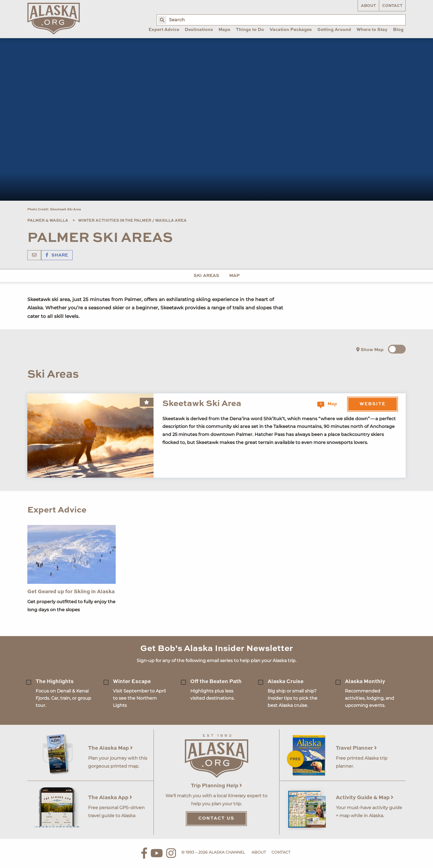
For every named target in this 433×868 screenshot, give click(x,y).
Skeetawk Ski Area (202, 404)
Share (57, 255)
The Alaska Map (110, 748)
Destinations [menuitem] (199, 30)
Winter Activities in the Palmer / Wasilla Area (132, 221)
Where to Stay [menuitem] (372, 30)
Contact (392, 6)
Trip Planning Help (216, 786)
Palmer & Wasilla (48, 221)
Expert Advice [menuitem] (164, 30)
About (368, 6)
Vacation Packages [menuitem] (291, 30)
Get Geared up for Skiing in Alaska (71, 592)
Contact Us (216, 819)
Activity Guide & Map (365, 798)
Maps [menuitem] (224, 30)
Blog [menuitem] (398, 30)
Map (234, 276)
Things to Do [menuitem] (250, 30)
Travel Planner (356, 748)
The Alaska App (110, 798)
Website (373, 404)
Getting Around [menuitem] (334, 30)
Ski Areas (206, 276)
